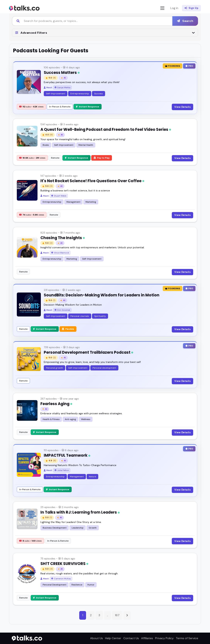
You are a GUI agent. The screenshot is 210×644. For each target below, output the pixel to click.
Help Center (113, 638)
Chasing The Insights (63, 238)
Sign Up (191, 8)
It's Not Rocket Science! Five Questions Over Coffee (92, 181)
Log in (174, 8)
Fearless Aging (56, 404)
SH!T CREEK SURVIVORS (64, 564)
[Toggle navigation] (162, 8)
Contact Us (131, 638)
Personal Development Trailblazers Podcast (88, 352)
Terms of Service (187, 638)
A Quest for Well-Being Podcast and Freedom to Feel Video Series (106, 129)
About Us (97, 638)
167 (117, 615)
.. (107, 615)
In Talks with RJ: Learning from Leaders (80, 512)
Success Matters (62, 72)
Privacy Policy (164, 638)
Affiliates (147, 638)
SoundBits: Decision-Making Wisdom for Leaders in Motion (102, 295)
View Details (182, 107)
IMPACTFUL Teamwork (67, 455)
